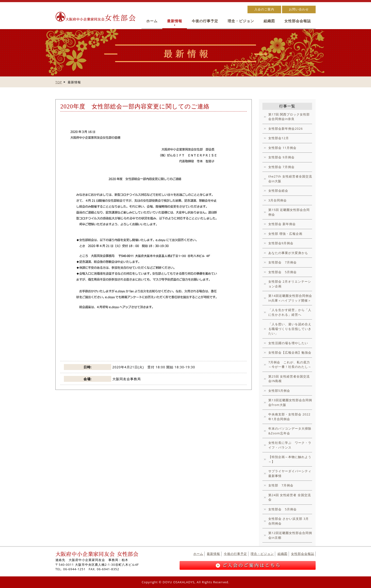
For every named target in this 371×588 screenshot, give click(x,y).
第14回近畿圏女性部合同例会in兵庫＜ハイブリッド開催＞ (290, 298)
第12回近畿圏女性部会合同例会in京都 (290, 535)
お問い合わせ (299, 9)
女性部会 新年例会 (282, 224)
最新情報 (175, 21)
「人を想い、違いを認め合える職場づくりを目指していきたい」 (290, 329)
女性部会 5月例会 (283, 272)
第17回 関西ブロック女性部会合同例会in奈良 (289, 117)
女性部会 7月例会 (281, 167)
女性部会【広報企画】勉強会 (290, 352)
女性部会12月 (279, 138)
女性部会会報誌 (298, 21)
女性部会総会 (278, 191)
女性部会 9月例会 (281, 157)
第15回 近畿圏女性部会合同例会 (289, 212)
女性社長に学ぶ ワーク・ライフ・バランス (290, 445)
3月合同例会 (278, 200)
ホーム (152, 21)
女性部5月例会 (279, 391)
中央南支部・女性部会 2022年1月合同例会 (289, 417)
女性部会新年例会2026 (286, 129)
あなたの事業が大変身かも (288, 253)
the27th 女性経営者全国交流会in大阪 (290, 179)
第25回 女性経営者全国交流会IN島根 (289, 379)
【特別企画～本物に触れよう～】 (290, 459)
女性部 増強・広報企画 (285, 234)
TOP (59, 82)
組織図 (269, 21)
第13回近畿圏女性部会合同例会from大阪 (290, 402)
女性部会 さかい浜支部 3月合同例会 (289, 521)
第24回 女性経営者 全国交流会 (290, 497)
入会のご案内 (264, 9)
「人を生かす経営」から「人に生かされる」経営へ (290, 312)
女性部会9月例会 (281, 243)
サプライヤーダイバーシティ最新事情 (290, 473)
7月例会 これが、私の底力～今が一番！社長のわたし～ (290, 365)
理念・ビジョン (241, 21)
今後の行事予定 (205, 21)
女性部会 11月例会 (282, 148)
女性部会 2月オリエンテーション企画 (290, 284)
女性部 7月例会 (281, 485)
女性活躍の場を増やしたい (288, 343)
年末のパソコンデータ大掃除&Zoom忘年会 (290, 431)
